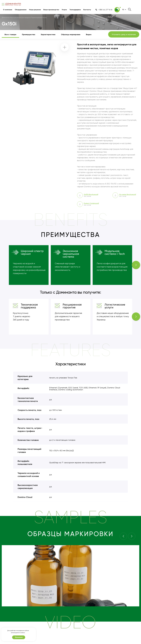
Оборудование (21, 10)
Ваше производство (51, 10)
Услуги (64, 10)
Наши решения (35, 10)
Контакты (87, 10)
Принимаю (19, 637)
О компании (8, 10)
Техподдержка (75, 10)
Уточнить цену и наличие (124, 34)
